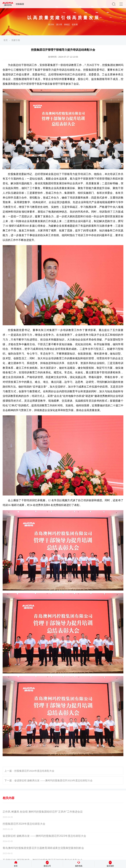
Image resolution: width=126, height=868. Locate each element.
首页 (6, 40)
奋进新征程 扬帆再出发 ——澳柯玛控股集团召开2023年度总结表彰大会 (53, 780)
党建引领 (16, 40)
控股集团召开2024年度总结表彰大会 (34, 771)
